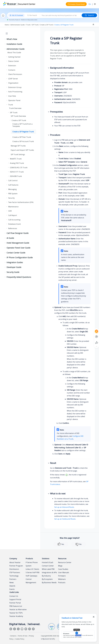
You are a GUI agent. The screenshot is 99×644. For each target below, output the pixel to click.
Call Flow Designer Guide (18, 233)
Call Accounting (14, 220)
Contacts (12, 70)
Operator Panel (14, 100)
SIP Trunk (35, 25)
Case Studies (63, 569)
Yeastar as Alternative (18, 609)
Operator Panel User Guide (18, 248)
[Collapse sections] (94, 25)
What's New (12, 39)
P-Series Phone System (32, 564)
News (12, 583)
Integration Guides (15, 262)
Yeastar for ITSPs (16, 613)
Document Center (27, 4)
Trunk (28, 25)
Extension (12, 66)
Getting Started (14, 57)
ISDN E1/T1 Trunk (17, 172)
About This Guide (14, 52)
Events (12, 589)
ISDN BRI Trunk (16, 176)
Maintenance (13, 207)
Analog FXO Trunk (17, 163)
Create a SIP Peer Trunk (22, 137)
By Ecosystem (47, 579)
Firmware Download (76, 4)
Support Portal (15, 599)
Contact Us (14, 596)
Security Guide (13, 272)
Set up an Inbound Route (64, 507)
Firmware (62, 576)
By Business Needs (49, 583)
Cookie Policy (20, 639)
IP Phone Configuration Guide (20, 257)
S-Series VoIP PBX (33, 572)
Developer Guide (14, 267)
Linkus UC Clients (32, 569)
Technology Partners (14, 577)
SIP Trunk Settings (18, 154)
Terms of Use (22, 636)
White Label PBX (48, 569)
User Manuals (64, 572)
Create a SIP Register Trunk (64, 25)
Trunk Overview (15, 108)
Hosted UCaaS (48, 562)
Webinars (62, 579)
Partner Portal (15, 603)
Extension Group (15, 87)
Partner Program (16, 566)
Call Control (13, 181)
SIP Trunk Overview (18, 116)
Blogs (60, 566)
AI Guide (10, 238)
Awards (12, 586)
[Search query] (61, 15)
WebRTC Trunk (16, 159)
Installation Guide (14, 44)
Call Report (13, 215)
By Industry (46, 576)
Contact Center (48, 566)
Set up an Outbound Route (65, 519)
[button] (5, 39)
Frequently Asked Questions (19, 277)
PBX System (13, 194)
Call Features (13, 185)
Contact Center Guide (16, 253)
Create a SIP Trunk (46, 25)
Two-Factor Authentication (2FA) (21, 202)
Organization (13, 83)
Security (11, 198)
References (13, 228)
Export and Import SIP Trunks (22, 150)
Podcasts (62, 583)
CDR (10, 211)
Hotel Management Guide (18, 243)
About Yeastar (15, 562)
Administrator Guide (17, 25)
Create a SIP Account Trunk (23, 141)
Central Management (31, 581)
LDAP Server (13, 79)
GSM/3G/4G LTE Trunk (19, 168)
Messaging (12, 189)
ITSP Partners (15, 572)
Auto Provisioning (15, 92)
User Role (12, 96)
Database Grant (15, 224)
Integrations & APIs (49, 572)
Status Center (14, 61)
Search (89, 15)
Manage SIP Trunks (18, 146)
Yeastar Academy (16, 616)
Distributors (14, 569)
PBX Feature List (16, 606)
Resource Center (65, 562)
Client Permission (15, 74)
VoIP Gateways (31, 576)
